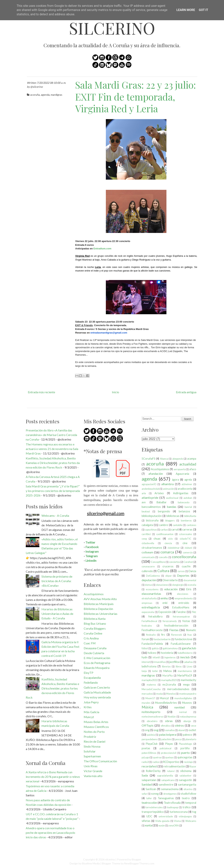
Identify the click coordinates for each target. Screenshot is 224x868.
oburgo (187, 721)
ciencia (168, 543)
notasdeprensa (188, 717)
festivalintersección (176, 626)
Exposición (165, 612)
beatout (146, 511)
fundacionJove (183, 639)
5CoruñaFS (148, 459)
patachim (166, 739)
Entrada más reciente (41, 392)
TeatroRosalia (172, 803)
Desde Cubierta (94, 653)
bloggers (170, 520)
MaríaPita (168, 676)
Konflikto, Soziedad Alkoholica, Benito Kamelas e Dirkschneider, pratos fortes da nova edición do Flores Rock (53, 463)
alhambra (167, 484)
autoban (188, 498)
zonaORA (174, 825)
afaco (193, 469)
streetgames (170, 794)
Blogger (136, 859)
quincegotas (185, 757)
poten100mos (149, 753)
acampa (192, 459)
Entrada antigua (186, 392)
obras (169, 721)
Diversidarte (170, 580)
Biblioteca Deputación (98, 609)
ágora (175, 480)
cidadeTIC (185, 539)
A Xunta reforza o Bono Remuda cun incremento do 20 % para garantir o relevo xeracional (53, 777)
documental (190, 580)
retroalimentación (174, 766)
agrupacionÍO (149, 484)
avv (144, 502)
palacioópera (168, 734)
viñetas (146, 821)
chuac (157, 539)
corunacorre (148, 566)
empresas (147, 603)
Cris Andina (91, 638)
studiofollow (188, 794)
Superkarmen (92, 756)
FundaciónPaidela (152, 644)
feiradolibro (155, 616)
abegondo (178, 459)
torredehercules (154, 807)
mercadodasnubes (178, 689)
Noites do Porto (94, 732)
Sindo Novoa (92, 746)
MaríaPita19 (185, 675)
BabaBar (162, 502)
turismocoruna (179, 812)
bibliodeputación (152, 516)
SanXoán (151, 789)
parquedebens (149, 739)
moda (159, 694)
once (194, 726)
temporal (191, 803)
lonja (144, 671)
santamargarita (187, 785)
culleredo (147, 571)
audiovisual (172, 498)
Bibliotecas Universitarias (101, 614)
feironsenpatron (181, 617)
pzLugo (145, 757)
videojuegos (185, 816)
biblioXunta (190, 516)
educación (171, 589)
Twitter (90, 542)
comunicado (148, 557)
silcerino (112, 28)
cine (185, 543)
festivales (147, 626)
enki (165, 603)
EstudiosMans (181, 607)
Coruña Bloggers (95, 628)
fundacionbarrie (162, 639)
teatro (186, 798)
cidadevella (148, 543)
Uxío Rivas (91, 766)
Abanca (164, 459)
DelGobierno (153, 576)
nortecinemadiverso (152, 717)
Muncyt (89, 717)
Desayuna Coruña (95, 648)
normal (183, 712)
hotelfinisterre (185, 653)
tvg (194, 812)
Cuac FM (90, 643)
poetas (146, 748)
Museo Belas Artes (96, 722)
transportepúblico (153, 812)
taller (149, 798)
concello (163, 557)
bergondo (164, 511)
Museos (187, 703)
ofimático (166, 726)
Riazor (193, 766)
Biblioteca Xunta (95, 619)
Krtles (88, 707)
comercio (188, 552)
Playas (169, 744)
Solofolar (90, 751)
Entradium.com (102, 249)
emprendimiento (184, 598)
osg (156, 730)
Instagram (92, 551)
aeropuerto (180, 469)
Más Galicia (91, 712)
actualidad (188, 464)
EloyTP (89, 673)
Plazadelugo (185, 744)
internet (146, 662)
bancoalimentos (151, 507)
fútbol (145, 648)
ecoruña (192, 585)
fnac (190, 635)
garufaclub (189, 648)
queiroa (157, 757)
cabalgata (147, 525)
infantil (156, 657)
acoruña (35, 95)
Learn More (186, 10)
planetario (191, 739)
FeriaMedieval (149, 621)
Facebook (92, 547)
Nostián (172, 717)
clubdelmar (174, 548)
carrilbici (146, 534)
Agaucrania (182, 474)
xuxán (162, 825)
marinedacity (188, 680)
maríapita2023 (169, 680)
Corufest (188, 562)
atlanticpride (150, 498)
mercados (147, 694)
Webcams (191, 821)
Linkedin (91, 560)
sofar (144, 794)
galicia (155, 648)
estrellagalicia (151, 607)
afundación (156, 474)
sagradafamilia (165, 776)
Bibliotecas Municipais (99, 604)
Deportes (183, 575)
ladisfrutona (149, 666)
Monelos (171, 694)
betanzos (184, 511)
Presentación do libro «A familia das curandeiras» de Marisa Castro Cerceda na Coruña (51, 435)
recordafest (149, 766)
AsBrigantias (181, 493)
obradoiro (152, 721)
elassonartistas (151, 594)
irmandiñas (160, 662)
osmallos (170, 730)
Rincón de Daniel (94, 741)
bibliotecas (173, 516)
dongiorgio (178, 585)
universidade (166, 816)
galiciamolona (170, 648)
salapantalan (149, 780)
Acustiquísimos (94, 594)
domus (149, 585)
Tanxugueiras (166, 798)
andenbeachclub (150, 489)
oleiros (179, 725)
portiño (185, 748)
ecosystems (152, 589)
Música (147, 707)
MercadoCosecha (151, 689)
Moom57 (150, 698)
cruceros (168, 566)
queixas (169, 757)
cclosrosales (185, 534)
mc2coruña (169, 685)
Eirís (189, 589)
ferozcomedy (170, 621)
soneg (155, 794)
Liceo (189, 666)
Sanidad (147, 784)
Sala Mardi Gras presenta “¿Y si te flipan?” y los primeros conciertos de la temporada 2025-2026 (53, 491)
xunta (148, 825)
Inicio (116, 392)
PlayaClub (152, 744)
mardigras (57, 95)
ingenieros (170, 657)
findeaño (151, 635)
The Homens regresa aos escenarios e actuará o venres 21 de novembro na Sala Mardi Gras (52, 449)
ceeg (144, 539)
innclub (185, 657)
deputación (149, 580)
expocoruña (148, 612)
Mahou (168, 671)
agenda (45, 95)
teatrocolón (149, 802)
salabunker (185, 776)
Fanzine (181, 612)
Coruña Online (93, 633)
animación (169, 489)
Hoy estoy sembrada (97, 697)
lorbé (155, 671)
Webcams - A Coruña (55, 515)
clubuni (188, 548)
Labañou (188, 662)
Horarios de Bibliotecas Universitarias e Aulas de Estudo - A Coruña (57, 614)
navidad (180, 707)
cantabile (178, 525)
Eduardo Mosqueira (97, 668)
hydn (145, 657)
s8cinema (186, 771)
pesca (178, 739)
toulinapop (173, 807)
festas (186, 621)
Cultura (163, 571)
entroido (184, 603)
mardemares (185, 671)
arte (144, 493)
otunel (181, 730)
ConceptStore (158, 562)
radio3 (145, 762)
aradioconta (185, 489)
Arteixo (159, 493)
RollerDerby (153, 771)
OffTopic (148, 725)
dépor (169, 576)
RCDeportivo (171, 762)
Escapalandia (92, 678)
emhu (164, 598)
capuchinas (151, 530)
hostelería (167, 653)
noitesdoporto (151, 712)
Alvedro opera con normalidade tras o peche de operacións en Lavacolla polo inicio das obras (50, 833)
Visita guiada (162, 821)
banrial (188, 507)
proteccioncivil (169, 753)
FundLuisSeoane (181, 644)
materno (151, 685)
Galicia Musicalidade (97, 692)
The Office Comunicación (100, 761)
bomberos (186, 520)
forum (145, 639)
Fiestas (174, 630)
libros (179, 666)
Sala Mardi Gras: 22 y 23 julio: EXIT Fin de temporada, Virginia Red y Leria (135, 97)
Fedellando (91, 682)
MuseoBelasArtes (166, 703)
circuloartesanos (152, 548)
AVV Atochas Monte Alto (100, 599)
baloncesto (184, 502)
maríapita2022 (149, 680)
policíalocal (165, 748)
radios (156, 762)
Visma (177, 821)
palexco (188, 735)
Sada (145, 775)
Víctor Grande (93, 771)
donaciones (162, 585)
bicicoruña (152, 520)
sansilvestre (166, 785)
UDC (149, 816)
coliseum (147, 552)
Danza (192, 571)
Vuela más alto (93, 776)
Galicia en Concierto (97, 687)
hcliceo (152, 653)
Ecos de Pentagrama (97, 663)
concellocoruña (184, 557)
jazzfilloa (174, 662)
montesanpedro (188, 694)
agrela (188, 480)
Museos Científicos (96, 727)
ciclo (170, 539)
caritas (164, 530)
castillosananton (165, 534)
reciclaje (188, 762)
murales (146, 703)
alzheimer (187, 484)
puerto (185, 753)
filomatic (191, 630)
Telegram (92, 556)
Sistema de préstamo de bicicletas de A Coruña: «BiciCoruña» (57, 581)
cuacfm (186, 566)
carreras (187, 529)
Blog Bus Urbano (95, 623)
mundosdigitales (183, 698)
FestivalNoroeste (152, 630)
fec (194, 612)
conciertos (174, 562)
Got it (203, 10)
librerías (166, 666)
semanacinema (170, 789)
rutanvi (171, 771)
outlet (192, 730)
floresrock (177, 635)
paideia (151, 735)
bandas (172, 507)
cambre (164, 525)
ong (147, 730)
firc (163, 635)
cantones (191, 525)
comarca (167, 552)
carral (175, 529)
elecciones (183, 594)
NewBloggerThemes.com (139, 863)
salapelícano (168, 780)
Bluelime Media (91, 863)
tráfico (187, 807)
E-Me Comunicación (97, 658)
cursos (181, 571)
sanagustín (185, 780)
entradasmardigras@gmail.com (109, 333)
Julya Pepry (91, 702)
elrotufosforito (149, 598)
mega (186, 685)
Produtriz (90, 737)
